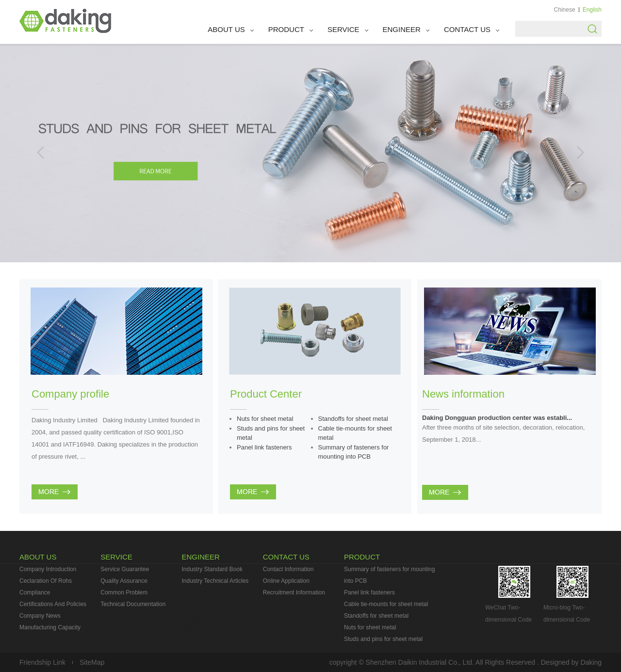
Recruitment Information (294, 592)
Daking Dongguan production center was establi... (497, 418)
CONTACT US (467, 29)
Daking (591, 662)
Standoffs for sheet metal (353, 419)
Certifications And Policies (53, 604)
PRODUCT (286, 29)
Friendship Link (42, 662)
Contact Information (288, 569)
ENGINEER (402, 29)
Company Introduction (48, 569)
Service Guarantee (125, 569)
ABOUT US (226, 29)
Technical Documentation (133, 604)
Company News (40, 616)
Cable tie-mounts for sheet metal (386, 604)
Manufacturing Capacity (50, 627)
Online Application (286, 581)
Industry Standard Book (212, 569)
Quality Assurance (124, 581)
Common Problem (124, 592)
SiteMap (92, 662)
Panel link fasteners (264, 447)
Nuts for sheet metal (265, 419)
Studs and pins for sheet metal (383, 639)
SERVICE (343, 29)
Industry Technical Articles (215, 581)
